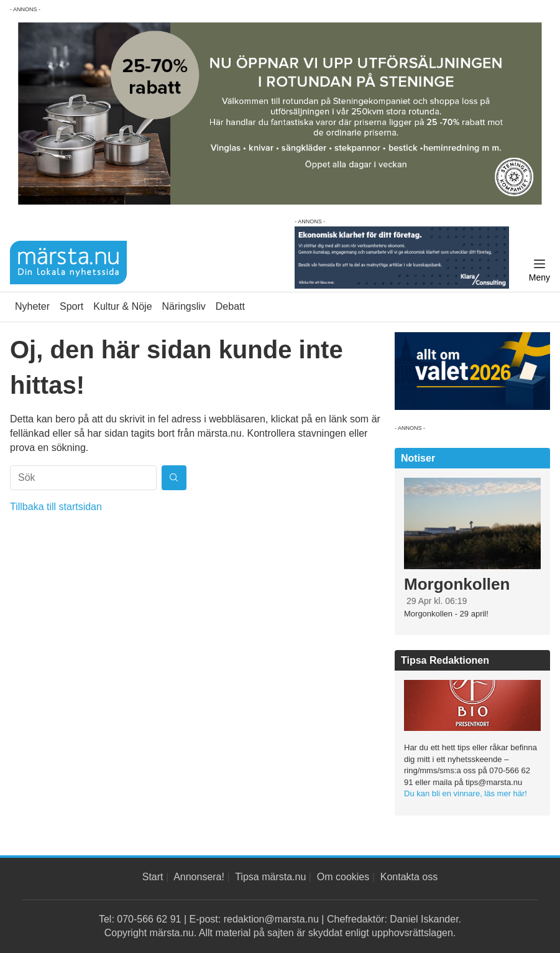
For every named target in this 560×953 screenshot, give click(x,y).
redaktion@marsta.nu (271, 919)
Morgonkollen (457, 584)
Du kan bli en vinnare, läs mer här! (466, 793)
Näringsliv (184, 306)
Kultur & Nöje (122, 306)
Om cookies (343, 877)
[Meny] (539, 271)
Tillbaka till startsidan (56, 507)
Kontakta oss (409, 877)
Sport (71, 306)
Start (153, 877)
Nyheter (32, 306)
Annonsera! (199, 877)
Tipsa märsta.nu (270, 877)
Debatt (230, 306)
